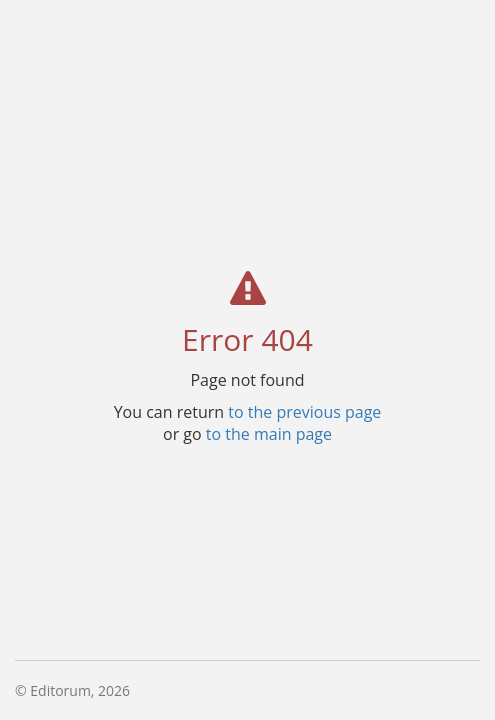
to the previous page (304, 411)
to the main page (269, 433)
